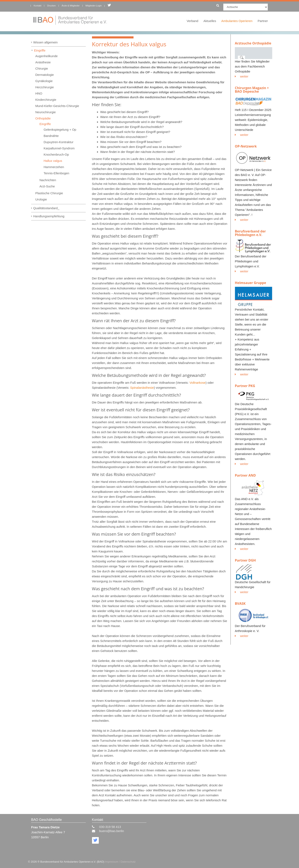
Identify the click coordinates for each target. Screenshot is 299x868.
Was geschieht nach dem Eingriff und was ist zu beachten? (141, 147)
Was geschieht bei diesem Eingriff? (124, 112)
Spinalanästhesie (142, 388)
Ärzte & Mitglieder (71, 6)
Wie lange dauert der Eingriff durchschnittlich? (132, 127)
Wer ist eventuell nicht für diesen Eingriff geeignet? (135, 132)
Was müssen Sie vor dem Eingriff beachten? (131, 142)
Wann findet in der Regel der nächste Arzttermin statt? (138, 152)
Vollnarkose (197, 383)
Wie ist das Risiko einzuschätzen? (124, 137)
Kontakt (37, 6)
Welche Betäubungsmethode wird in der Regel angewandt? (141, 122)
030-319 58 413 (110, 827)
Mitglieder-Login (94, 6)
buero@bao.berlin (112, 831)
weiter (242, 76)
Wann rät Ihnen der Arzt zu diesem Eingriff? (130, 117)
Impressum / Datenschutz (120, 862)
